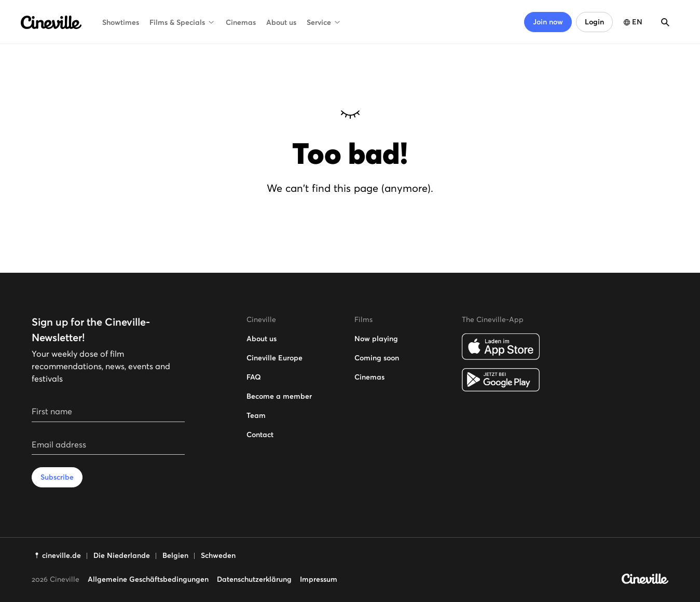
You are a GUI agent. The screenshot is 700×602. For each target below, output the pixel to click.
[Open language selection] (632, 22)
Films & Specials (182, 22)
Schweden (218, 555)
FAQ (254, 377)
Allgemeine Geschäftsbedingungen (148, 579)
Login (594, 22)
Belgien (175, 555)
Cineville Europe (274, 358)
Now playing (376, 339)
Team (256, 415)
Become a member (279, 396)
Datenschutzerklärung (254, 579)
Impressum (319, 579)
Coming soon (377, 358)
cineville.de (61, 555)
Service (324, 22)
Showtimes (121, 22)
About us (281, 22)
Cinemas (241, 22)
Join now (548, 22)
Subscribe (57, 477)
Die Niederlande (122, 555)
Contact (260, 435)
